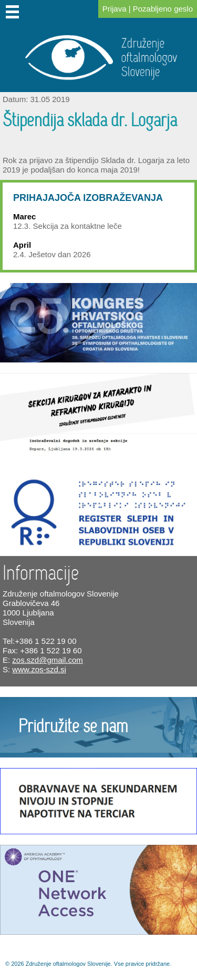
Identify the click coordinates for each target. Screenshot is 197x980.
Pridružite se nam (73, 727)
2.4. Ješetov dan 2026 (52, 254)
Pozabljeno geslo (163, 9)
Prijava (115, 9)
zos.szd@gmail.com (47, 660)
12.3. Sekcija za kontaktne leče (68, 226)
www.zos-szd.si (39, 669)
